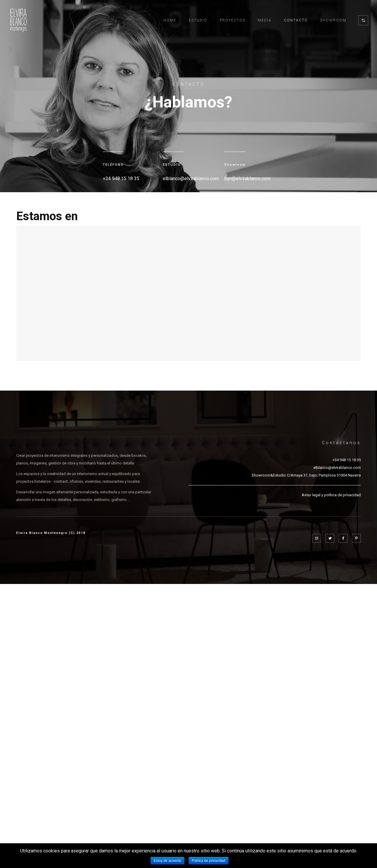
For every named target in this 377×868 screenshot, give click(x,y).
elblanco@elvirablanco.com (337, 468)
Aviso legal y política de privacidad (331, 495)
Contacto (296, 20)
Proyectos (233, 20)
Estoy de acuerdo (167, 861)
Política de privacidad (209, 861)
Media (265, 20)
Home (170, 20)
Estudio (198, 20)
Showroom (333, 20)
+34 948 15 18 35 (347, 460)
